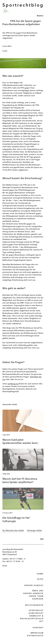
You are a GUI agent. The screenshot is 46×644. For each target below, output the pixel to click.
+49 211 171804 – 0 (17, 559)
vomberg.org (13, 384)
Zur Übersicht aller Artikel (13, 531)
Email (5, 566)
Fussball (5, 51)
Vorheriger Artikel (34, 531)
